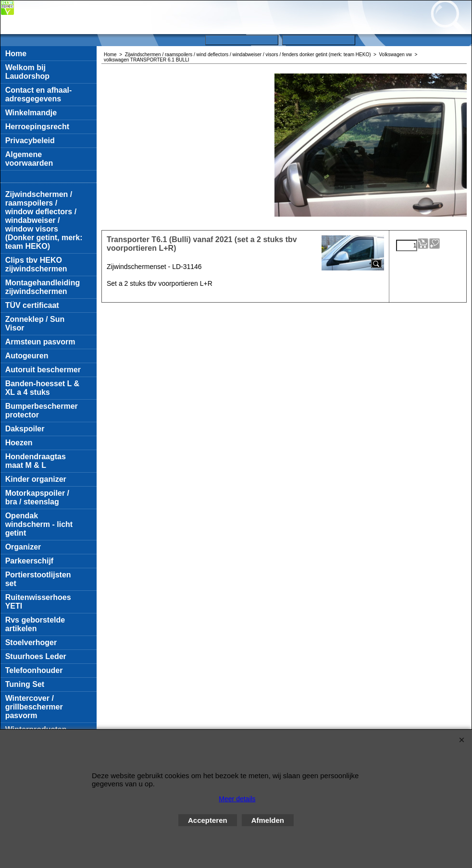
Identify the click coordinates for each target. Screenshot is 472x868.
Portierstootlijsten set (38, 579)
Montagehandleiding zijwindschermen (43, 287)
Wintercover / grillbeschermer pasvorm (34, 707)
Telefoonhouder (34, 670)
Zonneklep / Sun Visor (35, 324)
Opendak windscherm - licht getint (39, 524)
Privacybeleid (30, 141)
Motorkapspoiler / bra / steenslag (37, 497)
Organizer (23, 547)
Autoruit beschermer (43, 370)
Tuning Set (25, 684)
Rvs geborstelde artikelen (35, 624)
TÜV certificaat (32, 305)
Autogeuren (27, 356)
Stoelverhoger (31, 642)
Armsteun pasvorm (40, 342)
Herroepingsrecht (37, 127)
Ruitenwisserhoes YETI (38, 602)
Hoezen (19, 443)
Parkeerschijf (30, 561)
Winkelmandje (31, 113)
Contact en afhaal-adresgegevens (39, 94)
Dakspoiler (25, 429)
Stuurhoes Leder (36, 656)
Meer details (237, 799)
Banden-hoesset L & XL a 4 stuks (42, 388)
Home (16, 54)
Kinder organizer (36, 479)
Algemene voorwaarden (29, 159)
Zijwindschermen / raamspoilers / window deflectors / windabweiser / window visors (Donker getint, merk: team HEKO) (44, 220)
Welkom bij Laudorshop (27, 72)
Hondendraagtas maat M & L (36, 461)
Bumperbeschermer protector (42, 410)
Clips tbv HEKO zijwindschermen (36, 264)
